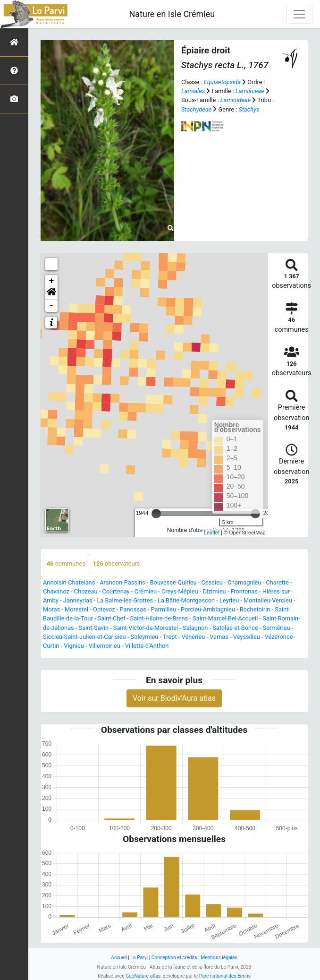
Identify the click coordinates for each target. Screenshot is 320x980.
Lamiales (193, 91)
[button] (51, 293)
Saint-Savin (94, 628)
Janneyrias (78, 600)
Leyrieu (229, 600)
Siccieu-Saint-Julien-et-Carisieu (84, 637)
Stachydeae (196, 109)
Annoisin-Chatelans (69, 582)
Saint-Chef (112, 618)
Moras (51, 609)
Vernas (219, 637)
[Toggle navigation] (299, 14)
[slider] (156, 514)
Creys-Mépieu (180, 591)
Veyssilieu (247, 637)
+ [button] (52, 281)
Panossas (133, 609)
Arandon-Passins (122, 582)
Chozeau (86, 591)
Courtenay (116, 591)
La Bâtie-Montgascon (186, 600)
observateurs (117, 563)
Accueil (119, 958)
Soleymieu (144, 637)
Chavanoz (56, 591)
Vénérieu (194, 637)
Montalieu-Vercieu (268, 600)
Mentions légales (219, 958)
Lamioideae (236, 100)
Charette (277, 582)
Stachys (249, 109)
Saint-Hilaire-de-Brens (159, 618)
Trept (170, 637)
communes (66, 563)
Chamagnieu (244, 582)
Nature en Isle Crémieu (172, 14)
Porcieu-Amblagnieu (208, 609)
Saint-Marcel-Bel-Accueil (225, 618)
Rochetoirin (255, 609)
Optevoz (104, 609)
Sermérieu (277, 628)
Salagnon (195, 628)
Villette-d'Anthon (147, 646)
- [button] (52, 306)
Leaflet (212, 533)
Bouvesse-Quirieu (173, 582)
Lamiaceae (250, 91)
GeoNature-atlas (143, 976)
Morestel (76, 609)
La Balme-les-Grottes (125, 600)
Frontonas (244, 591)
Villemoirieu (105, 646)
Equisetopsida (222, 82)
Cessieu (212, 582)
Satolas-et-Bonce (235, 628)
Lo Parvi (139, 958)
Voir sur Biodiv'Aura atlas (174, 698)
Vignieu (74, 646)
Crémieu (146, 591)
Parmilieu (164, 609)
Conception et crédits (174, 958)
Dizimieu (214, 591)
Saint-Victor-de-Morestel (146, 628)
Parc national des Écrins (225, 976)
